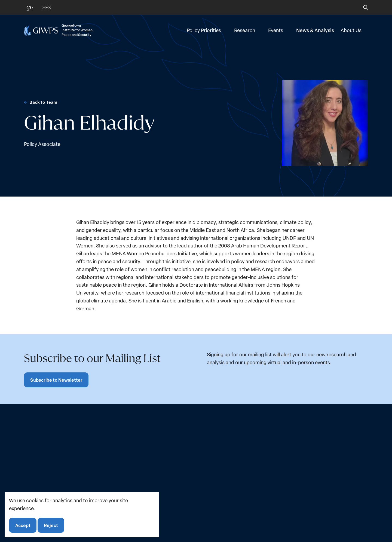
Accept (23, 525)
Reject (52, 525)
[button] (362, 7)
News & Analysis (315, 32)
